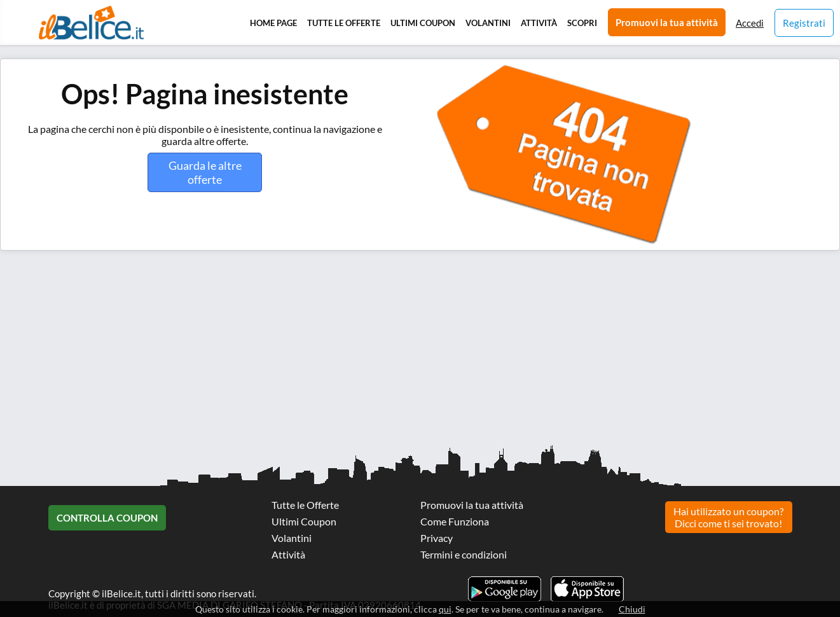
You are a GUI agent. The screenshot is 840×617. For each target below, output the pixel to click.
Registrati (804, 23)
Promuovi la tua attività (667, 22)
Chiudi (632, 609)
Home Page (273, 23)
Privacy (437, 538)
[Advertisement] (382, 352)
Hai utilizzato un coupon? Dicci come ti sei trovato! (728, 517)
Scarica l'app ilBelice (587, 589)
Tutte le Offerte (344, 23)
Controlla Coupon (107, 518)
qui (445, 609)
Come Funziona (455, 521)
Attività (539, 23)
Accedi (750, 23)
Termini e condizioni (464, 554)
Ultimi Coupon (423, 23)
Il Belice (91, 23)
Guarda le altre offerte (205, 172)
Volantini (488, 23)
